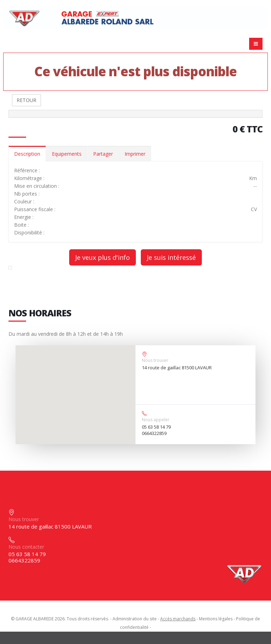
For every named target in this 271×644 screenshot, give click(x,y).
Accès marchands (178, 619)
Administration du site (135, 619)
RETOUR (26, 100)
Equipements (67, 154)
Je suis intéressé (171, 257)
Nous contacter (26, 547)
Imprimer (135, 154)
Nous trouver (155, 360)
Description (27, 154)
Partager (103, 154)
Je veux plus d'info (103, 257)
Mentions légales (216, 619)
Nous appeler (156, 420)
